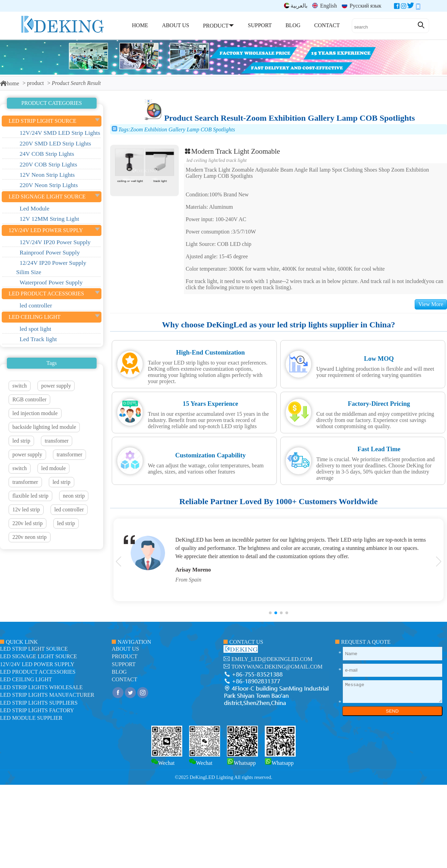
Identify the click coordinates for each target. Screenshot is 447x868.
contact (124, 679)
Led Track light (233, 160)
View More (431, 304)
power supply (56, 386)
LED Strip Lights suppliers (39, 703)
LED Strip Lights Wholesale (41, 687)
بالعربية (296, 6)
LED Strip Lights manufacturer (47, 695)
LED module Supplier (31, 718)
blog (119, 672)
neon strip (74, 496)
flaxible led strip (30, 496)
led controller (69, 509)
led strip (21, 441)
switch (20, 386)
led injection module (35, 413)
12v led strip (26, 509)
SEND (392, 711)
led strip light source (34, 649)
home (10, 83)
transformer (70, 454)
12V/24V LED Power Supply (37, 664)
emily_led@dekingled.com (272, 659)
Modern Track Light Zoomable (232, 151)
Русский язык (362, 6)
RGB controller (29, 399)
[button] (270, 613)
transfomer (57, 441)
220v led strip (28, 523)
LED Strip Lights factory (37, 710)
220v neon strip (30, 537)
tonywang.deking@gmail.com (277, 667)
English (325, 6)
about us (125, 649)
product (36, 83)
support (124, 664)
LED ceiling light (202, 160)
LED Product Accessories (38, 672)
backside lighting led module (44, 427)
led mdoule (54, 468)
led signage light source (39, 656)
